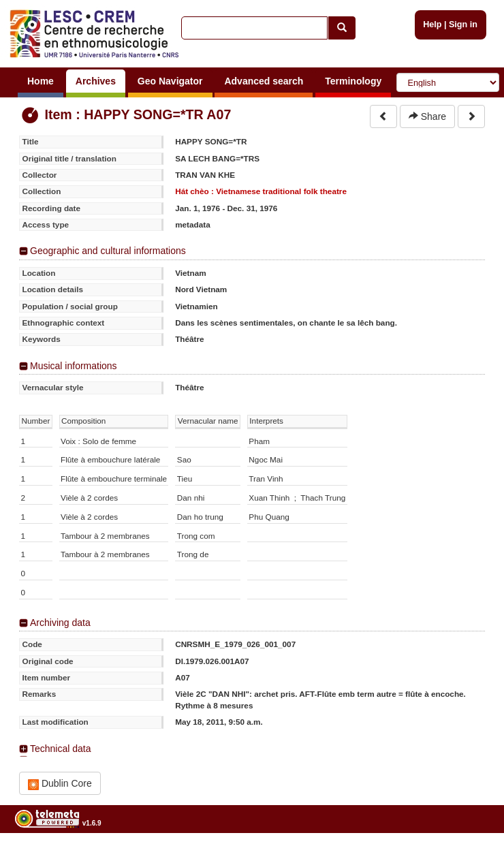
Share (427, 116)
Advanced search (264, 81)
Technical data (61, 749)
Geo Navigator (170, 81)
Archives (96, 81)
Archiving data (60, 623)
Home (41, 81)
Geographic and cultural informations (108, 251)
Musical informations (74, 366)
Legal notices (470, 857)
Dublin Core (60, 784)
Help (432, 25)
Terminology (353, 81)
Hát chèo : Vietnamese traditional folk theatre (261, 191)
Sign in (463, 25)
